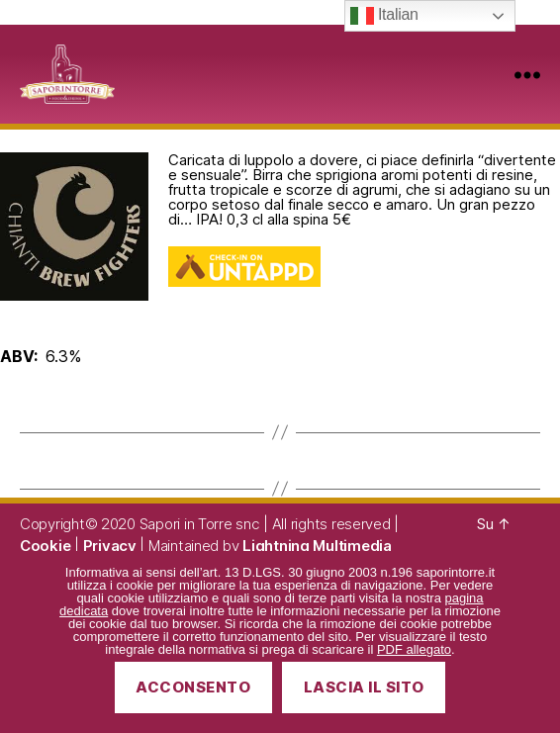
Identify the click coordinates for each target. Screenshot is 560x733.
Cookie (45, 546)
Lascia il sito (364, 687)
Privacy (110, 546)
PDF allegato (414, 649)
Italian (384, 16)
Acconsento (193, 687)
